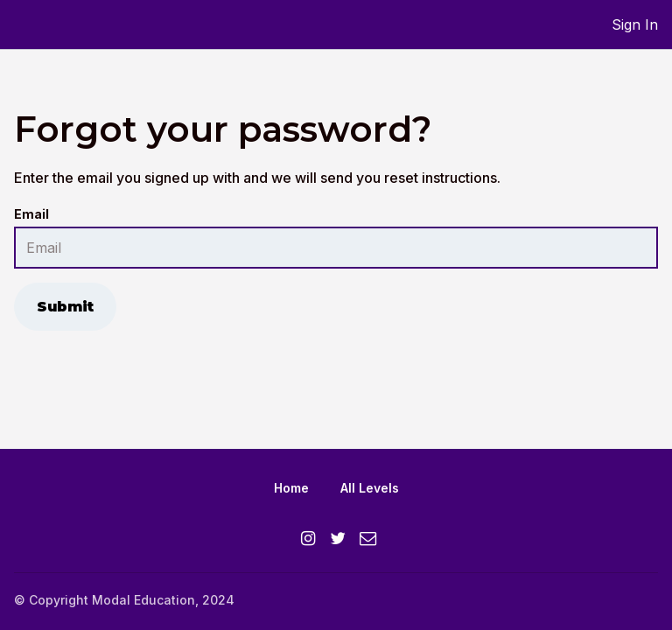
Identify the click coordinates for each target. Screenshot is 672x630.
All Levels (370, 488)
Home (291, 488)
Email (31, 214)
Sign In (635, 24)
